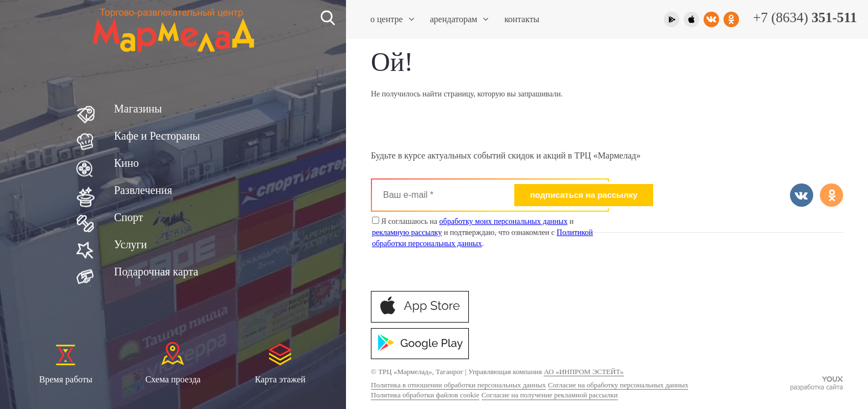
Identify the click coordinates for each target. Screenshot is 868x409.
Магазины (138, 109)
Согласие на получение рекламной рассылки (550, 395)
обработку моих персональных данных (504, 221)
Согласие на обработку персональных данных (618, 385)
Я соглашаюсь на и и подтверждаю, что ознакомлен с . (482, 232)
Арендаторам (459, 19)
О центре (392, 19)
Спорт (129, 217)
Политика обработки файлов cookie (425, 395)
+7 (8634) (805, 17)
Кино (126, 163)
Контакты (522, 19)
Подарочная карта (156, 272)
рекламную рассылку (407, 232)
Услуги (131, 244)
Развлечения (143, 190)
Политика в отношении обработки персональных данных (458, 385)
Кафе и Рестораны (157, 136)
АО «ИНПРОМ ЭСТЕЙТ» (583, 372)
